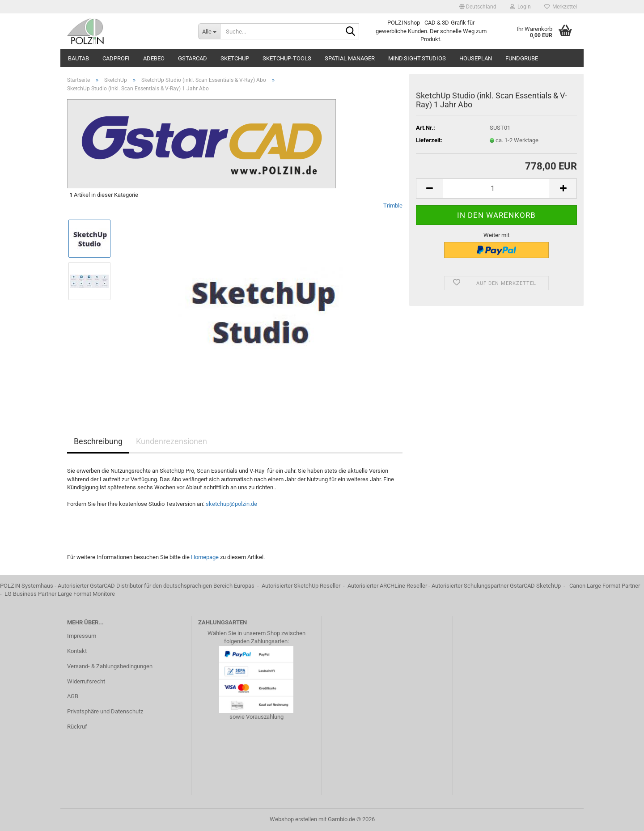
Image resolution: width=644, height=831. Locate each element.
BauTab (78, 58)
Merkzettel (561, 7)
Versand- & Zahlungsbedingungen (110, 666)
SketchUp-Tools (287, 58)
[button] (478, 7)
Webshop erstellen (293, 819)
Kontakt (77, 651)
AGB (73, 696)
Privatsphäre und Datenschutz (105, 711)
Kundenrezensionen (172, 441)
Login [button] (520, 7)
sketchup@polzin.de (231, 504)
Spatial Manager (350, 58)
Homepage (205, 557)
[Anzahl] (496, 189)
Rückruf (77, 727)
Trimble (393, 206)
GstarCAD (193, 58)
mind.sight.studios (417, 58)
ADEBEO (154, 58)
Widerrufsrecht (86, 681)
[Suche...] (209, 31)
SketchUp (235, 58)
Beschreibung (98, 441)
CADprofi (116, 58)
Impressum (82, 636)
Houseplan (476, 58)
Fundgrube (522, 58)
